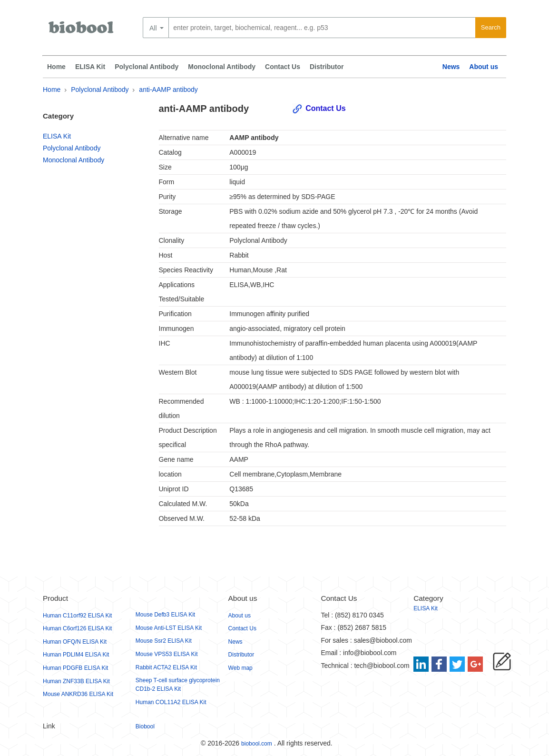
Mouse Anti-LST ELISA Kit (169, 628)
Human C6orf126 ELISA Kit (77, 628)
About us (484, 67)
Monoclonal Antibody (222, 67)
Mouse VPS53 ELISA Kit (167, 654)
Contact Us (283, 67)
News (451, 67)
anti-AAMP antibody (168, 90)
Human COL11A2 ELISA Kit (171, 702)
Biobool (145, 726)
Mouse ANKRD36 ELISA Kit (78, 694)
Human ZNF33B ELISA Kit (76, 681)
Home (56, 67)
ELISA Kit (90, 67)
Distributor (327, 67)
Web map (240, 668)
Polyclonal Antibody (147, 67)
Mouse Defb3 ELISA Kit (165, 615)
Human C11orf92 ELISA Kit (77, 616)
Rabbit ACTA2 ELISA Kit (166, 667)
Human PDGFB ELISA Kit (75, 668)
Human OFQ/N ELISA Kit (75, 642)
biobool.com (257, 744)
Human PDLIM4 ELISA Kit (76, 655)
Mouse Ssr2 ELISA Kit (164, 641)
